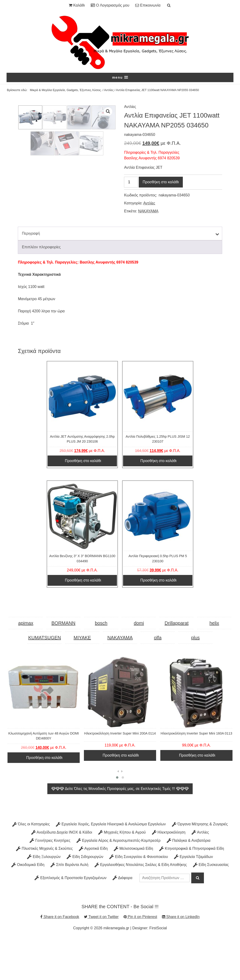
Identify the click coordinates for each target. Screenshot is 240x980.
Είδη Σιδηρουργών (85, 898)
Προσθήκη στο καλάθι (161, 182)
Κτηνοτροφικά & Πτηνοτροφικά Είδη (192, 890)
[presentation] (118, 813)
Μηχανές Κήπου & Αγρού (122, 874)
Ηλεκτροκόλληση (169, 874)
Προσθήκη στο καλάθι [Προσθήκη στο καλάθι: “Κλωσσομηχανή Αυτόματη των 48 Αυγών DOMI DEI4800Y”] (44, 799)
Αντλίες (109, 90)
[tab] (120, 275)
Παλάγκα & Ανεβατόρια (189, 882)
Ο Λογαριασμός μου (110, 5)
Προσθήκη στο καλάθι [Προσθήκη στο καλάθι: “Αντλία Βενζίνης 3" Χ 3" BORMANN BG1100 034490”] (83, 622)
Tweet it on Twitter (101, 958)
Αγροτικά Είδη (93, 890)
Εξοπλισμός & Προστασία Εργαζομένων (70, 919)
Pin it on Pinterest (140, 958)
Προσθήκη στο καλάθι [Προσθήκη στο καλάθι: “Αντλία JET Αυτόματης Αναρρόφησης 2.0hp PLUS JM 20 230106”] (83, 502)
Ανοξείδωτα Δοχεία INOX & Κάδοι (62, 874)
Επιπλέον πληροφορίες (41, 289)
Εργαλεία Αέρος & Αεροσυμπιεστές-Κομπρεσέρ (118, 882)
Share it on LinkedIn (181, 958)
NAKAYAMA (148, 211)
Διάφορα (122, 919)
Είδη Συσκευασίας (211, 906)
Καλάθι (77, 5)
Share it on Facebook (60, 958)
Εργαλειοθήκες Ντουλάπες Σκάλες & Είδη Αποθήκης (141, 906)
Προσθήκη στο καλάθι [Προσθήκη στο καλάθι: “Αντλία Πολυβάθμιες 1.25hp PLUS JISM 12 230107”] (158, 502)
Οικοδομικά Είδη (28, 906)
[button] (120, 78)
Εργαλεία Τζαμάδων (193, 898)
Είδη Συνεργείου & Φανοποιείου (139, 898)
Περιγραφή (31, 275)
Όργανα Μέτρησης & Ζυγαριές (200, 866)
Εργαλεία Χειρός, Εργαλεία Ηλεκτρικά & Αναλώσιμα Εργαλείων (111, 866)
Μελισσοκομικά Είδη (133, 890)
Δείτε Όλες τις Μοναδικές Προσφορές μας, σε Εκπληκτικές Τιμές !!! (120, 830)
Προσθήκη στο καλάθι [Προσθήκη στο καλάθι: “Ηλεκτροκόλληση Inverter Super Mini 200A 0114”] (121, 797)
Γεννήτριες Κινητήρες (50, 882)
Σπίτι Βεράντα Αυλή (69, 906)
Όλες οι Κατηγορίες (31, 866)
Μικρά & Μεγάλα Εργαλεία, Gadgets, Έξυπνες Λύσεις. (66, 90)
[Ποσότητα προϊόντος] (131, 182)
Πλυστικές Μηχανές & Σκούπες (44, 890)
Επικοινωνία (148, 5)
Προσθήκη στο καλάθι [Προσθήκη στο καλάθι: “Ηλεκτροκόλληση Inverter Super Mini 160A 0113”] (197, 797)
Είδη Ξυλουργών (44, 898)
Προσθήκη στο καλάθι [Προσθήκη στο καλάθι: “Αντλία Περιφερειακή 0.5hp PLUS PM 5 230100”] (158, 622)
